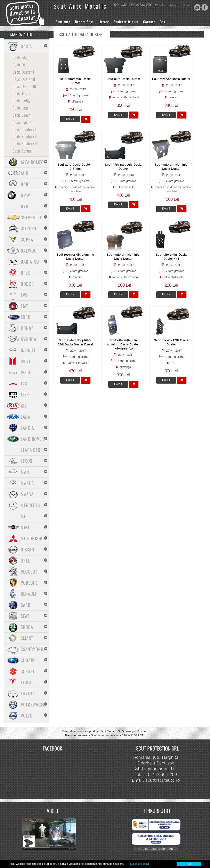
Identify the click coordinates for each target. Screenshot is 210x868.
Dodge (27, 284)
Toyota (28, 693)
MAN (25, 472)
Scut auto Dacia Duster (123, 79)
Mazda (27, 494)
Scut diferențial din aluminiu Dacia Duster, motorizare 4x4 (123, 345)
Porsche (29, 583)
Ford (26, 317)
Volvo (27, 715)
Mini (25, 527)
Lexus (26, 461)
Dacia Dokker (23, 65)
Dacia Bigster (23, 57)
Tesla (26, 682)
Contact (149, 22)
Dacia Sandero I (24, 129)
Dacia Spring (22, 151)
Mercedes (30, 505)
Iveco (26, 372)
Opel (25, 560)
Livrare (104, 22)
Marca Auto (21, 34)
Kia (24, 406)
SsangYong (32, 649)
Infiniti (28, 350)
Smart (27, 638)
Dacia (26, 46)
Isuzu (26, 361)
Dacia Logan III (24, 122)
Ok (189, 864)
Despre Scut (84, 22)
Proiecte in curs (126, 22)
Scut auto (63, 22)
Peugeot (29, 572)
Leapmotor (32, 450)
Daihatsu (30, 262)
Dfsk (25, 273)
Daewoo (29, 251)
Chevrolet (31, 217)
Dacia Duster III (24, 86)
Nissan (27, 549)
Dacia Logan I (23, 108)
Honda (27, 328)
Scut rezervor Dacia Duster (171, 79)
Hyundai (29, 339)
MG (24, 516)
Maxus (27, 483)
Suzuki (27, 671)
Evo (24, 295)
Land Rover (32, 439)
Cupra (27, 239)
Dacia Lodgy (22, 100)
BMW (25, 195)
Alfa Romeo (32, 162)
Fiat (25, 306)
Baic (25, 184)
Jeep (25, 394)
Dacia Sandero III (25, 144)
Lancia (27, 428)
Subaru (28, 660)
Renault (29, 594)
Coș (163, 22)
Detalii (70, 119)
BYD (25, 206)
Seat (25, 616)
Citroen (29, 228)
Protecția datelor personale (156, 849)
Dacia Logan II (23, 115)
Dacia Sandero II (25, 136)
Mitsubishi (31, 538)
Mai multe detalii (140, 864)
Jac (24, 383)
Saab (26, 605)
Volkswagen (33, 704)
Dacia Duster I (23, 72)
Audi (25, 173)
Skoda (27, 627)
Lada (26, 417)
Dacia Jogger (22, 93)
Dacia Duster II (24, 79)
